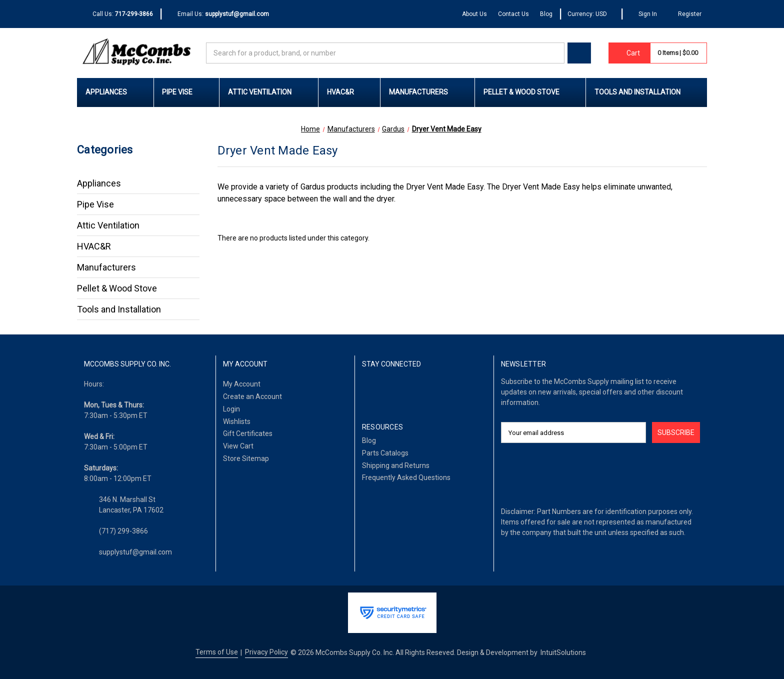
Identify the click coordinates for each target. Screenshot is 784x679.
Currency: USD (591, 14)
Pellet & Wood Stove (530, 92)
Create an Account (252, 396)
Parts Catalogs (385, 453)
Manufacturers (427, 92)
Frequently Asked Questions (406, 477)
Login (231, 409)
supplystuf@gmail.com (135, 552)
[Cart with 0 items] (629, 53)
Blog (546, 14)
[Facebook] (367, 390)
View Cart (238, 446)
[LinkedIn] (391, 390)
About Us (474, 14)
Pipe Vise (186, 92)
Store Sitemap (246, 458)
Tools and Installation (646, 92)
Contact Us (513, 14)
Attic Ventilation (269, 92)
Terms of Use (217, 652)
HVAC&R (349, 92)
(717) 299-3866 (123, 531)
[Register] (685, 14)
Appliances (115, 92)
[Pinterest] (439, 390)
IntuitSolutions (563, 652)
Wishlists (237, 421)
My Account (242, 384)
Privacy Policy (266, 652)
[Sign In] (643, 14)
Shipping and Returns (396, 465)
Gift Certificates (248, 433)
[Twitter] (415, 390)
